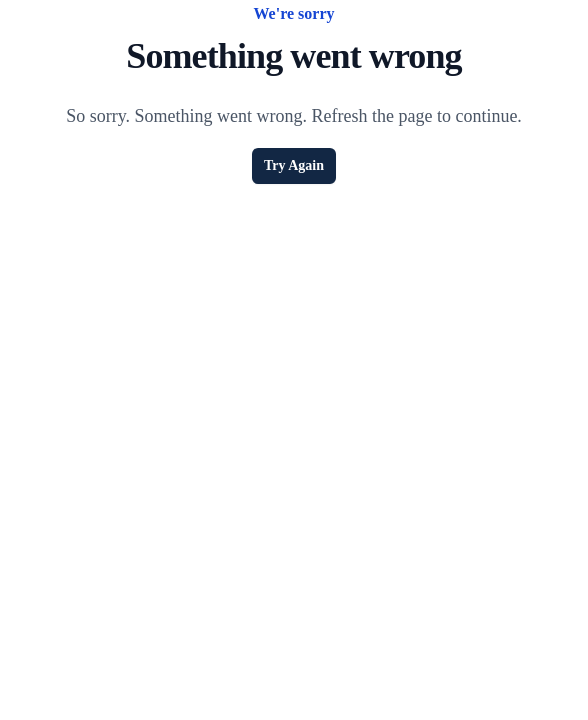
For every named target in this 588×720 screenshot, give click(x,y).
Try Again (294, 165)
